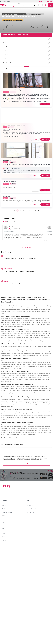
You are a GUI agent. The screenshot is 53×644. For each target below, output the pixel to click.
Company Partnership (31, 509)
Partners (4, 533)
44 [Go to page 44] (35, 210)
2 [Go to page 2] (21, 210)
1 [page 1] (18, 210)
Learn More (27, 464)
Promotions (4, 537)
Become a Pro (30, 505)
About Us (4, 505)
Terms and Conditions (7, 512)
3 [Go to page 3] (24, 210)
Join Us (4, 516)
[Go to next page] (38, 210)
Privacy (4, 519)
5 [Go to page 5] (30, 210)
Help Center (5, 509)
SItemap (4, 540)
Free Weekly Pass (30, 512)
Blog (3, 522)
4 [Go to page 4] (27, 210)
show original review (9, 231)
